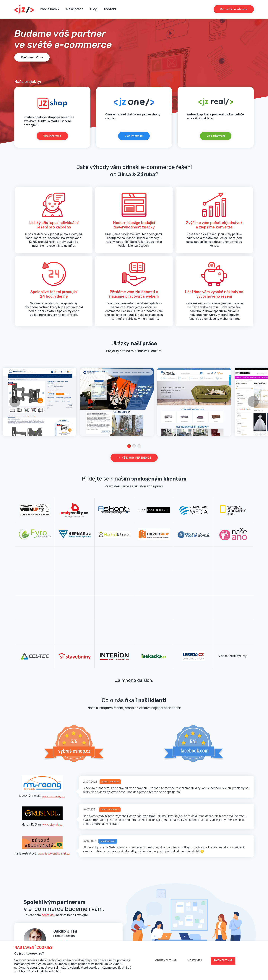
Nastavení (195, 961)
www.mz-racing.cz (53, 796)
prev (15, 402)
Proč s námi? (50, 9)
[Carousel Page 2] (134, 446)
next (253, 402)
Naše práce (75, 9)
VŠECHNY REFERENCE (136, 458)
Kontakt (110, 9)
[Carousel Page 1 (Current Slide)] (129, 446)
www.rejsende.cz (52, 825)
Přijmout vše (223, 961)
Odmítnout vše (166, 961)
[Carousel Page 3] (139, 446)
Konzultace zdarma (234, 9)
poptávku (48, 916)
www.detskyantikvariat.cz (54, 854)
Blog (94, 9)
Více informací (52, 136)
